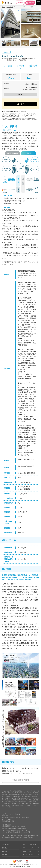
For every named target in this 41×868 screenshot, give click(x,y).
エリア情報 (20, 66)
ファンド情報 (8, 66)
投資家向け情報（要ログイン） (33, 66)
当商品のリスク (27, 851)
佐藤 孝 (21, 533)
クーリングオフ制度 (28, 855)
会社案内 (4, 855)
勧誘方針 (4, 851)
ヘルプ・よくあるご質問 (29, 844)
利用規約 (4, 848)
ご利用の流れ (6, 844)
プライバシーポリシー (29, 848)
